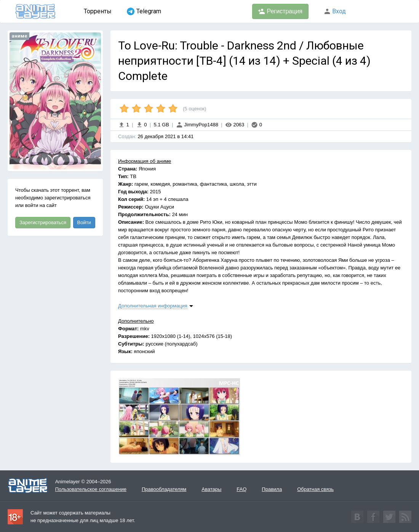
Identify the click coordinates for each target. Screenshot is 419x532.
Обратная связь (315, 489)
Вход (335, 11)
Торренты (98, 11)
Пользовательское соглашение (91, 489)
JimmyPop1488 (197, 125)
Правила (272, 489)
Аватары (211, 489)
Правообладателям (164, 489)
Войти (84, 222)
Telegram (144, 11)
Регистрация (280, 11)
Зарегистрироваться (43, 222)
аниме (19, 36)
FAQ (241, 489)
